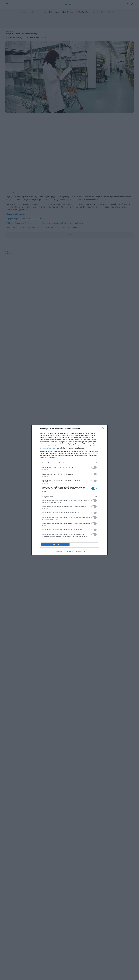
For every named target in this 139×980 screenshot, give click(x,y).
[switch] (94, 467)
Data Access (69, 551)
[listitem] (69, 463)
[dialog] (69, 490)
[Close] (104, 429)
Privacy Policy (81, 551)
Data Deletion (58, 551)
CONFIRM (55, 544)
